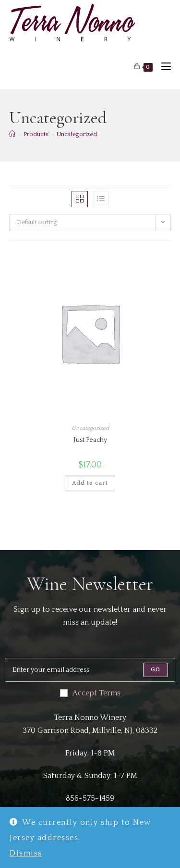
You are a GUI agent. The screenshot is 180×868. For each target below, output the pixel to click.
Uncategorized (77, 134)
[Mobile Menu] (162, 67)
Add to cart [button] (90, 483)
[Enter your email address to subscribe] (90, 670)
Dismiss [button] (26, 853)
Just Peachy (90, 440)
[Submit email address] (156, 670)
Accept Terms (90, 693)
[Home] (12, 134)
